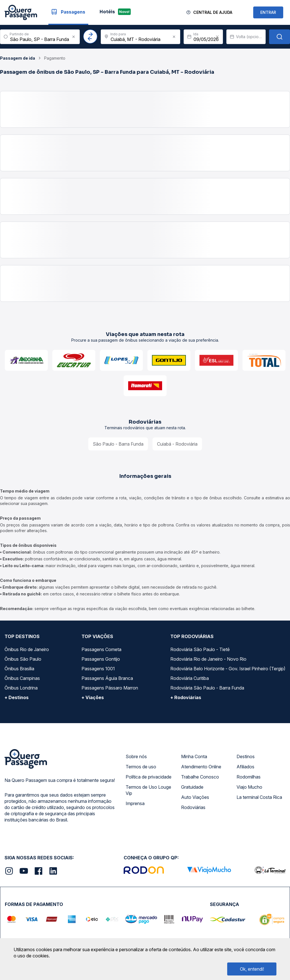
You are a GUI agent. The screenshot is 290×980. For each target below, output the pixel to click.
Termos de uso (141, 767)
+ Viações (93, 697)
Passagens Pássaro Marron (110, 688)
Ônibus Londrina (21, 688)
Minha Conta (194, 756)
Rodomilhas (249, 777)
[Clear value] (217, 37)
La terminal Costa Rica (259, 797)
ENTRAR (268, 12)
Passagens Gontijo (101, 659)
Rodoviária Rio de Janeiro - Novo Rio (208, 659)
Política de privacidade (149, 777)
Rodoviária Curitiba (190, 678)
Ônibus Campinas (22, 678)
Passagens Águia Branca (107, 678)
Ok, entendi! (252, 969)
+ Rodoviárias (186, 697)
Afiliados (245, 767)
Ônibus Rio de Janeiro (27, 649)
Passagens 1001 (98, 669)
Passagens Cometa (101, 649)
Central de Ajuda (213, 12)
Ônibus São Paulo (23, 659)
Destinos (246, 756)
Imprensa (135, 803)
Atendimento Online (201, 767)
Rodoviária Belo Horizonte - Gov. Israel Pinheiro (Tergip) (228, 669)
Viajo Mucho (249, 787)
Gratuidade (192, 787)
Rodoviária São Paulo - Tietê (200, 649)
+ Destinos (17, 697)
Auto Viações (195, 797)
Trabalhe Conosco (200, 777)
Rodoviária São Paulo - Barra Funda (207, 688)
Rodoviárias (193, 807)
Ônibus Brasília (19, 669)
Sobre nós (136, 756)
